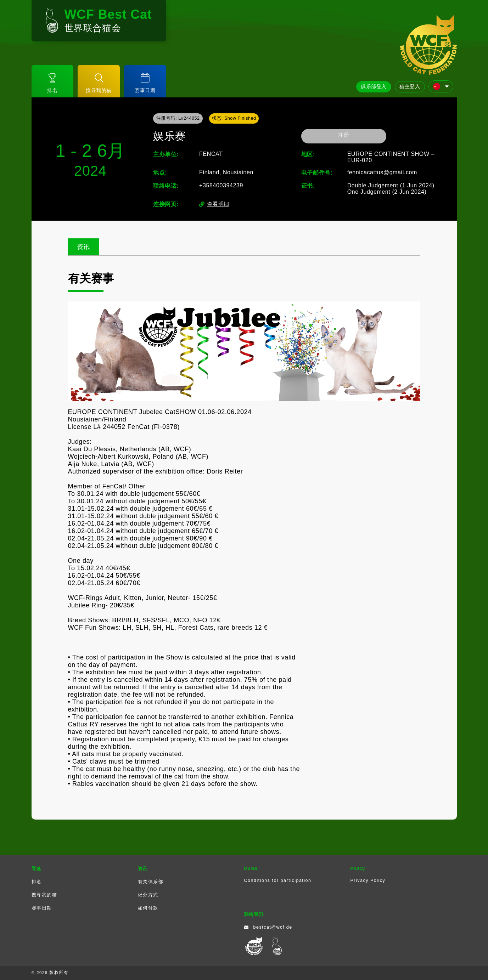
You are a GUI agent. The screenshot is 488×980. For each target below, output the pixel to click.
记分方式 (148, 895)
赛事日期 (42, 908)
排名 (37, 882)
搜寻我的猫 (44, 895)
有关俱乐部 (151, 882)
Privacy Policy (368, 880)
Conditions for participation (278, 880)
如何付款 (148, 908)
